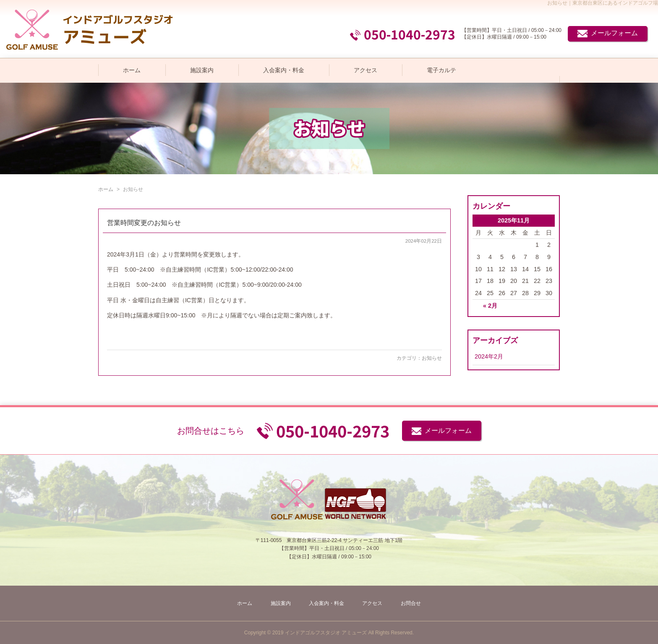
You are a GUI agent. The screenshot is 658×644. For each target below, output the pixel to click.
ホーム (132, 70)
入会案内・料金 (284, 70)
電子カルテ (441, 70)
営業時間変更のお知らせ (144, 223)
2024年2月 (489, 356)
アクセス (366, 70)
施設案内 (202, 70)
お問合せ (411, 603)
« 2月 (490, 306)
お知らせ (432, 358)
